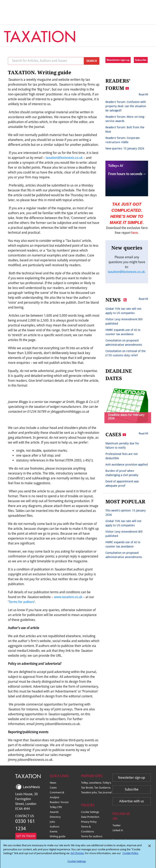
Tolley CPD (56, 807)
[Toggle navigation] (144, 34)
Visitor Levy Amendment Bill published (124, 321)
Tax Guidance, (103, 788)
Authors (55, 827)
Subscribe (141, 60)
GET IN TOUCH (26, 836)
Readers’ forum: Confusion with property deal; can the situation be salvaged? (126, 106)
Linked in (118, 830)
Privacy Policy (89, 822)
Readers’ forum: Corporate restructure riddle (123, 140)
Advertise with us (132, 801)
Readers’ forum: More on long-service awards (125, 119)
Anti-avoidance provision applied (127, 465)
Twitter (117, 825)
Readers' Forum (59, 802)
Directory (55, 817)
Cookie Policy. (131, 855)
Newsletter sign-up (118, 60)
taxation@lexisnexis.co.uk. (127, 272)
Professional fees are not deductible (122, 456)
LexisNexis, (96, 783)
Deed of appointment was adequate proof (122, 484)
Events (54, 831)
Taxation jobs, (90, 792)
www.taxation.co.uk (68, 597)
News (53, 783)
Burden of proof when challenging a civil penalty (122, 473)
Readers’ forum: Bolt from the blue (125, 129)
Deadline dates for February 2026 (126, 417)
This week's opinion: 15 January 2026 (126, 513)
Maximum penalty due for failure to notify (122, 445)
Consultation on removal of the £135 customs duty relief (126, 353)
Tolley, (85, 783)
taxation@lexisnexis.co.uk (64, 158)
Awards (54, 812)
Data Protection (90, 817)
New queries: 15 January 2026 (125, 148)
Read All (143, 94)
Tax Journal (105, 792)
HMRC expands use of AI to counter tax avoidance (123, 332)
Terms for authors (21, 602)
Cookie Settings (90, 812)
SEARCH (92, 61)
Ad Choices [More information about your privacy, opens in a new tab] (77, 855)
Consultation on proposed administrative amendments (124, 343)
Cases (53, 788)
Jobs (52, 822)
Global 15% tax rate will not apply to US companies (123, 311)
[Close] (149, 848)
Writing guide (58, 836)
